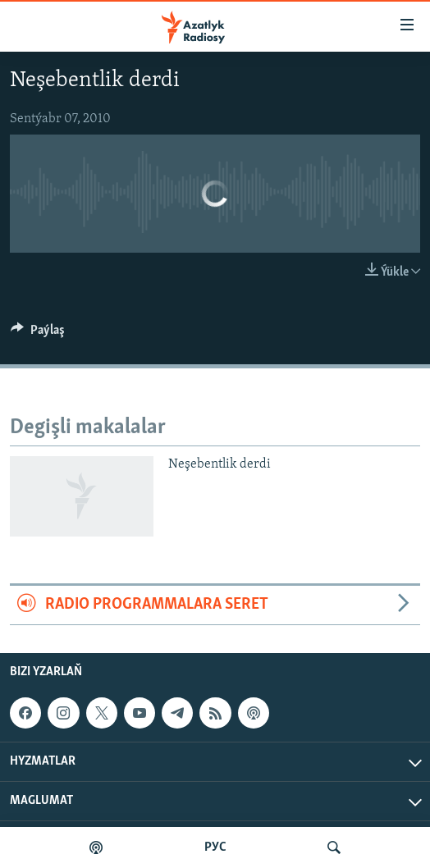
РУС (215, 847)
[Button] (38, 334)
